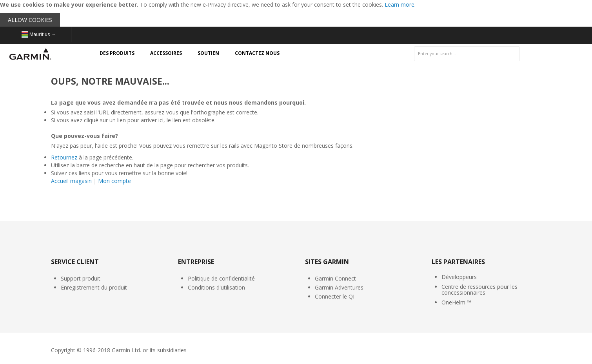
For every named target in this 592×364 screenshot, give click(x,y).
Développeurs (459, 277)
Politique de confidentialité (221, 278)
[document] (296, 13)
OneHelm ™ (456, 302)
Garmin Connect (335, 278)
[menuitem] (117, 53)
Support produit (81, 278)
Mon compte (114, 181)
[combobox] (467, 54)
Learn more (400, 5)
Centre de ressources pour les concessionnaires (479, 290)
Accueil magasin (71, 181)
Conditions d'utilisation (216, 287)
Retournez (64, 157)
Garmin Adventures (339, 287)
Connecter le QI (335, 296)
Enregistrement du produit (94, 287)
